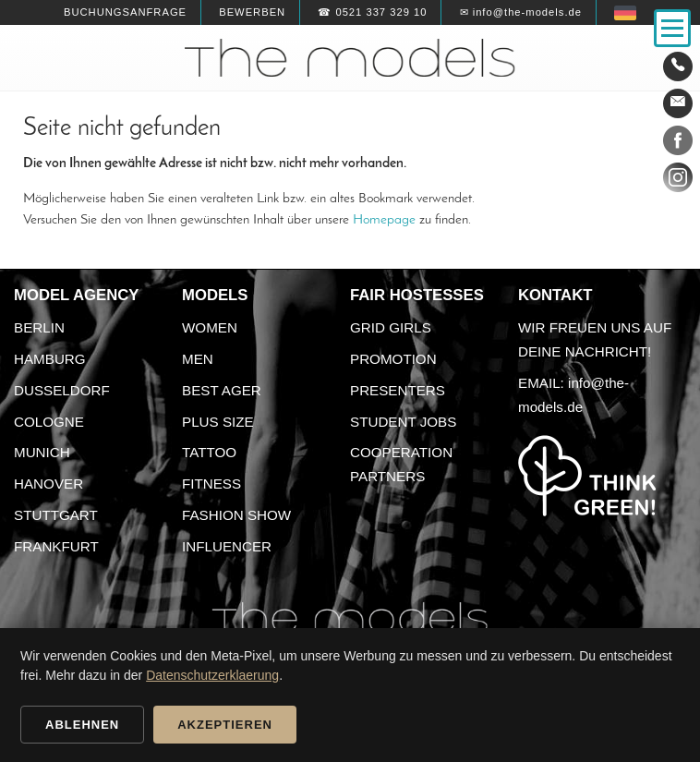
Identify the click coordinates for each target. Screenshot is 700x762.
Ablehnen (82, 725)
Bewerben (252, 12)
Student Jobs (403, 422)
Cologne (49, 422)
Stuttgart (56, 515)
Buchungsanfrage (125, 12)
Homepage (384, 220)
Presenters (398, 390)
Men (198, 359)
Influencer (227, 546)
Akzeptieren (225, 725)
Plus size (218, 422)
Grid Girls (391, 327)
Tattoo (209, 452)
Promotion (393, 359)
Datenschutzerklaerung (212, 675)
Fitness (211, 484)
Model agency (77, 295)
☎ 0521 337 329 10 (372, 12)
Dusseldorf (62, 390)
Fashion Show (236, 515)
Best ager (222, 390)
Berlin (39, 327)
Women (210, 327)
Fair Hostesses (417, 295)
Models (215, 295)
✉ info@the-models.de (521, 12)
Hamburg (50, 359)
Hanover (48, 484)
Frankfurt (56, 546)
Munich (42, 452)
